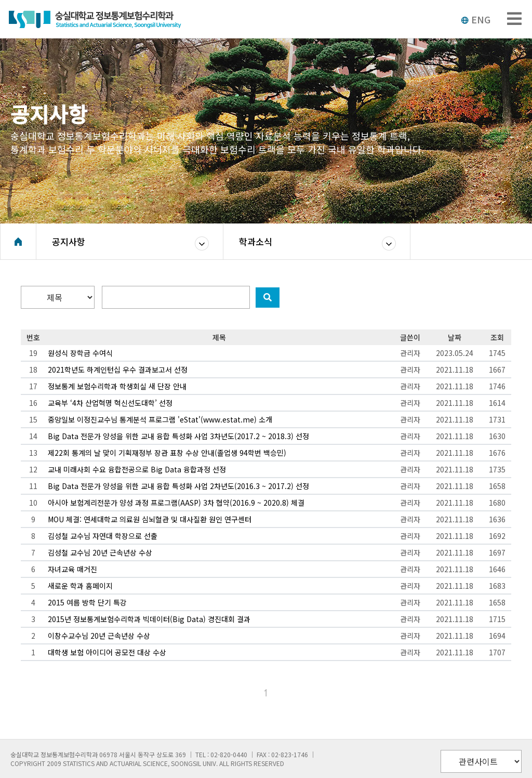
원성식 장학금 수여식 (80, 353)
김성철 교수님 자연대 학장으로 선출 (103, 536)
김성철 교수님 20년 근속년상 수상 (100, 552)
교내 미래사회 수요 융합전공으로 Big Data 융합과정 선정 (137, 469)
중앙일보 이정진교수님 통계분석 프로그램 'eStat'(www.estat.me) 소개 (160, 419)
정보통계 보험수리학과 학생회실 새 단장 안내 (117, 386)
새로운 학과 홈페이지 (80, 586)
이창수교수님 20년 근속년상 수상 (99, 636)
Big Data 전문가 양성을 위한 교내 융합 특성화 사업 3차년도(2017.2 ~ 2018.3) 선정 (178, 436)
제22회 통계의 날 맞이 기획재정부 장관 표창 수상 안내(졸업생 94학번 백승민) (167, 453)
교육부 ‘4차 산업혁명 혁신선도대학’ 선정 (110, 403)
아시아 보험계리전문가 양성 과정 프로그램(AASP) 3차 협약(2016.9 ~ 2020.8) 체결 (176, 503)
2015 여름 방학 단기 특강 (87, 602)
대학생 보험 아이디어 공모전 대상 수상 (107, 652)
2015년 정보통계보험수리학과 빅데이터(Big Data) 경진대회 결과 (149, 619)
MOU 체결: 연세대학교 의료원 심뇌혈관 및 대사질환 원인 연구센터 (150, 519)
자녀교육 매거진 (72, 569)
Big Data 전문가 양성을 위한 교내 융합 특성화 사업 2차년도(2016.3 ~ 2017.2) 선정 (178, 486)
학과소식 (256, 241)
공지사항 (69, 241)
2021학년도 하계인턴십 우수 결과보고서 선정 (118, 370)
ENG (476, 19)
